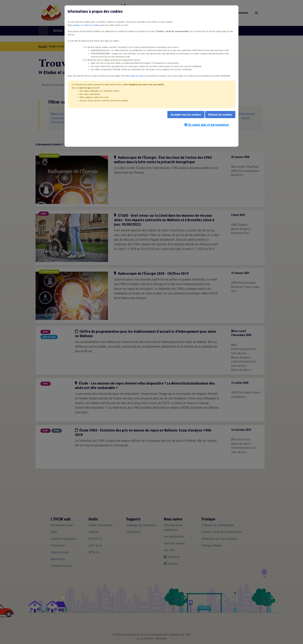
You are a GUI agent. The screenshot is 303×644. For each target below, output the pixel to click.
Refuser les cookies (220, 115)
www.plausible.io (138, 76)
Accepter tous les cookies (186, 115)
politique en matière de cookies (86, 25)
